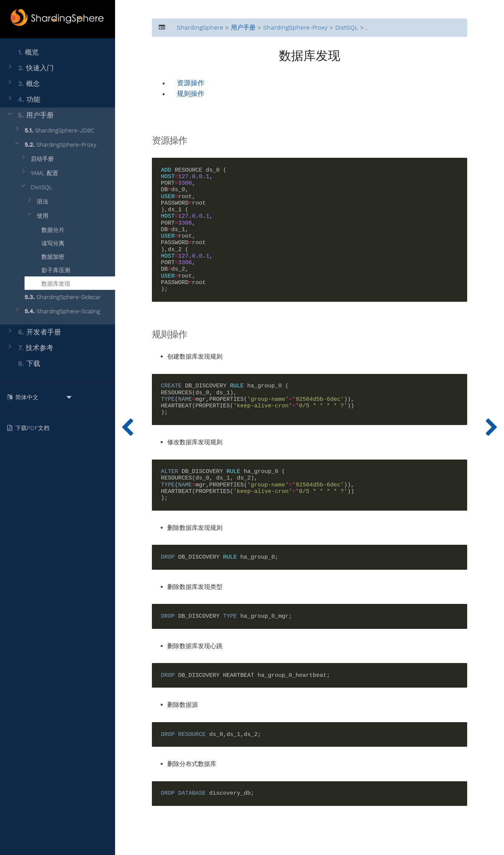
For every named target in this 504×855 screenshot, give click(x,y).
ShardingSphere (200, 28)
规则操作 (191, 94)
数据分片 (48, 229)
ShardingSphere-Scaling (57, 312)
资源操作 (191, 83)
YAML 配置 (39, 173)
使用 (37, 216)
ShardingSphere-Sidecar (57, 297)
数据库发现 (51, 283)
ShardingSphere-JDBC (54, 131)
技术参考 (30, 348)
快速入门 (30, 68)
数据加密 (48, 256)
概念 (23, 84)
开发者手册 (34, 332)
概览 (22, 52)
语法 (37, 202)
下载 (23, 364)
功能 (23, 100)
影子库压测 (51, 269)
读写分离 (48, 242)
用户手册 (30, 115)
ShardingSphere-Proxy (55, 145)
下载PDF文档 (30, 428)
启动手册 (37, 159)
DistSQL (36, 188)
